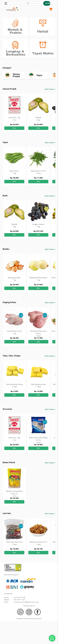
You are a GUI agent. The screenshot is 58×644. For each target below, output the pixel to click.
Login (48, 3)
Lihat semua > (50, 112)
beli (14, 151)
